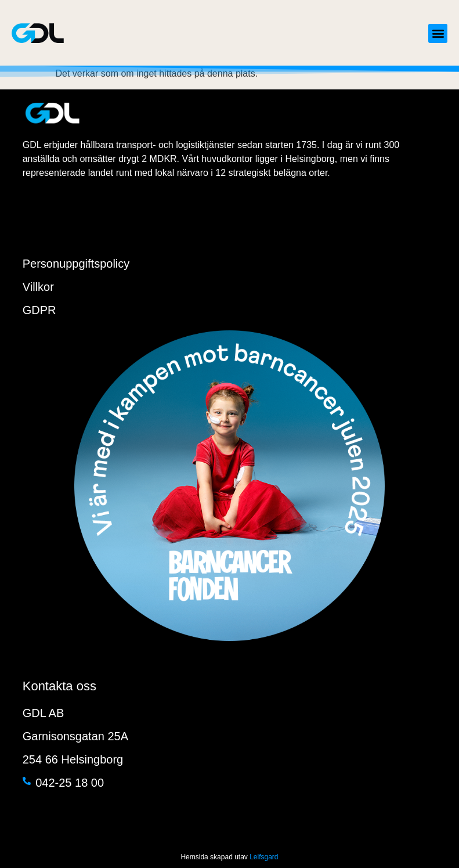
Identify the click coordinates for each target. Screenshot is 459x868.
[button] (438, 33)
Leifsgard (264, 857)
